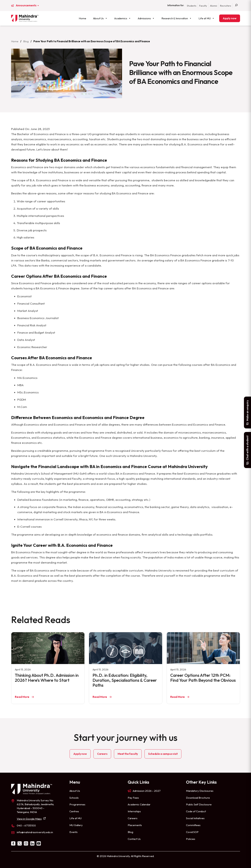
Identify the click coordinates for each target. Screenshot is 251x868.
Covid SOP (192, 832)
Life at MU (206, 18)
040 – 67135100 (26, 825)
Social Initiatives (195, 818)
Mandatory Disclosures (200, 791)
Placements (135, 825)
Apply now (230, 18)
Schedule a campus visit (163, 754)
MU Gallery (76, 825)
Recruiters (226, 6)
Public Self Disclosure (199, 804)
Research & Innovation (177, 18)
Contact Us (134, 839)
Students (192, 6)
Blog (26, 41)
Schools (74, 798)
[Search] (236, 5)
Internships (134, 811)
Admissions (146, 18)
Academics (123, 18)
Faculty (203, 6)
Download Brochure (198, 798)
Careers (102, 754)
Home (82, 18)
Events (73, 832)
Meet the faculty (128, 754)
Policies (191, 839)
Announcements (26, 5)
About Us (100, 18)
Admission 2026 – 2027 (147, 791)
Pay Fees (133, 798)
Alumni (214, 6)
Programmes (77, 804)
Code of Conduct (196, 811)
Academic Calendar (139, 804)
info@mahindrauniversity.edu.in (35, 832)
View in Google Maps (29, 819)
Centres (74, 811)
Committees (193, 825)
